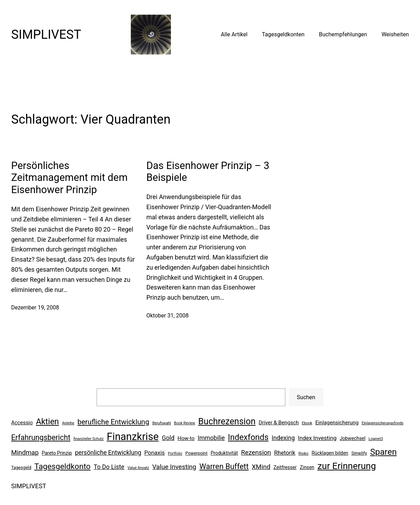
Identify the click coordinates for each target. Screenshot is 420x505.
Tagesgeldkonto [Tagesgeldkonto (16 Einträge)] (62, 466)
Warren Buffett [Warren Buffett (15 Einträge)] (224, 466)
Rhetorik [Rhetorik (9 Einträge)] (285, 453)
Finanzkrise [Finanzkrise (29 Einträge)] (133, 437)
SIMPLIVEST (46, 35)
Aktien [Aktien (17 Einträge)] (47, 422)
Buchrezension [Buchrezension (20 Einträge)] (227, 421)
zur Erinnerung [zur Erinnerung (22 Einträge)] (347, 466)
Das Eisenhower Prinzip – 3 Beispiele (208, 172)
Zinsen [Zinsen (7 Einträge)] (307, 467)
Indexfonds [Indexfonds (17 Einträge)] (248, 437)
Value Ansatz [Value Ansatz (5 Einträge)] (138, 468)
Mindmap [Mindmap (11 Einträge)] (25, 453)
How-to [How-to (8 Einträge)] (186, 438)
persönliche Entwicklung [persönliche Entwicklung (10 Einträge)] (108, 453)
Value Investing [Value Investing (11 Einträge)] (174, 467)
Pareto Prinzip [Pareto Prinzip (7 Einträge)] (57, 453)
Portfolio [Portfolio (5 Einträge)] (175, 453)
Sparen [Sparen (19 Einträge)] (383, 452)
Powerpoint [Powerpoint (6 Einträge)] (196, 453)
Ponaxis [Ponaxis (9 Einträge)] (155, 453)
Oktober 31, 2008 (168, 316)
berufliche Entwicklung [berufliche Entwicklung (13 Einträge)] (113, 422)
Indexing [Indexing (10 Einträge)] (283, 438)
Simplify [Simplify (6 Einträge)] (359, 453)
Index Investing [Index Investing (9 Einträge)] (317, 438)
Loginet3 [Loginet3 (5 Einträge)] (376, 439)
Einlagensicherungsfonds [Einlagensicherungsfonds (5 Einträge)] (383, 423)
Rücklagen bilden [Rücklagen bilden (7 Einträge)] (330, 453)
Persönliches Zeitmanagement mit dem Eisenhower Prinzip (69, 178)
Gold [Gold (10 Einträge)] (168, 438)
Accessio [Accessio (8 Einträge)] (22, 423)
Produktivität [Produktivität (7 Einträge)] (224, 453)
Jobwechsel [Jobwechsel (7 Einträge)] (353, 438)
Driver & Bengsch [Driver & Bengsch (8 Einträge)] (279, 423)
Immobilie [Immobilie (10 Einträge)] (211, 438)
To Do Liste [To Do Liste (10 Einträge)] (109, 467)
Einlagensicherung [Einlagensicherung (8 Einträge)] (337, 423)
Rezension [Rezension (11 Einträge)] (256, 453)
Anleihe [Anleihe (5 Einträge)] (68, 423)
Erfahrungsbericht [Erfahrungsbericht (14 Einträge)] (41, 437)
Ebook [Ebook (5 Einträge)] (307, 423)
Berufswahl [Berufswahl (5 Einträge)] (162, 423)
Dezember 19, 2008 (35, 308)
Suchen (306, 397)
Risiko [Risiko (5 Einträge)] (304, 453)
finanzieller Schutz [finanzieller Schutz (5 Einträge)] (89, 439)
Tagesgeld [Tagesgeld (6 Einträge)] (21, 467)
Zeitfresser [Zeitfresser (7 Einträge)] (285, 467)
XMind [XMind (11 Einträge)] (261, 467)
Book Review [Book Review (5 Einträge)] (185, 423)
